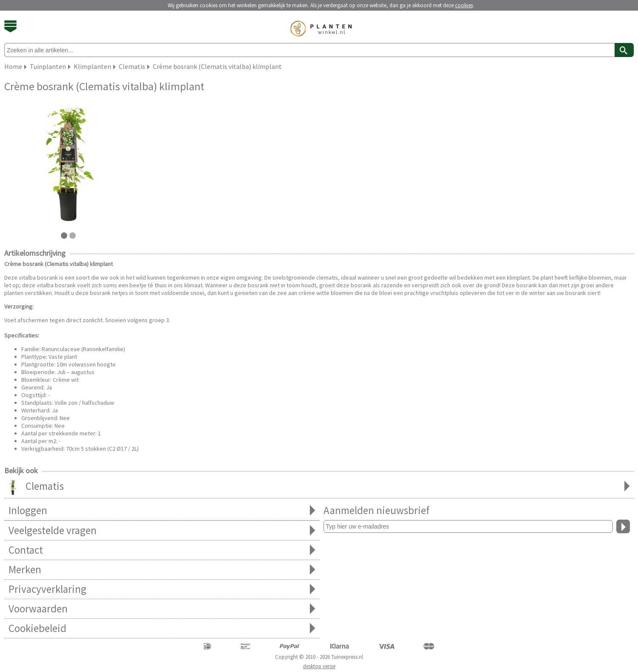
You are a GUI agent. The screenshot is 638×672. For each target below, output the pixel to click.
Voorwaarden (162, 609)
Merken (162, 570)
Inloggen (162, 510)
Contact (162, 550)
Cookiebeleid (162, 628)
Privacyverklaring (162, 589)
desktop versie (319, 666)
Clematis (319, 487)
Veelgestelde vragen (162, 530)
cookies (464, 5)
